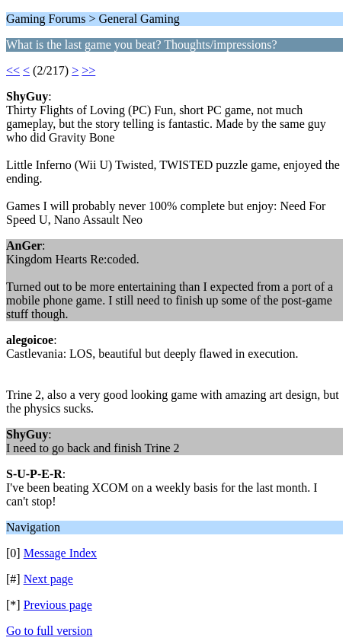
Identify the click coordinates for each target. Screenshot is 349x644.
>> (88, 70)
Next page (48, 579)
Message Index (60, 553)
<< (13, 70)
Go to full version (49, 631)
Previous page (58, 605)
